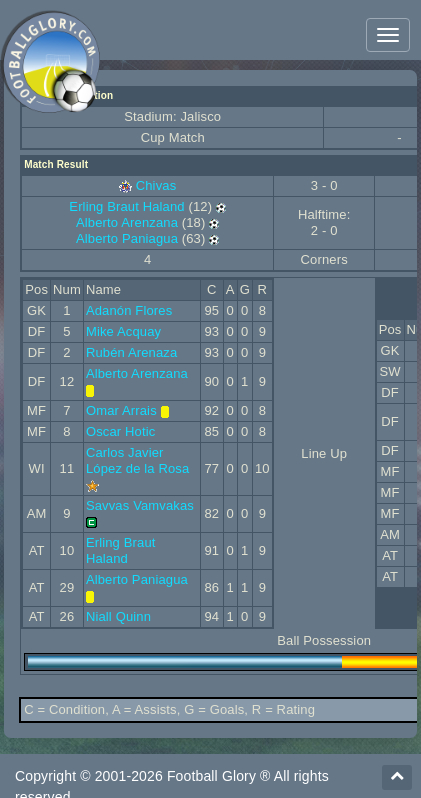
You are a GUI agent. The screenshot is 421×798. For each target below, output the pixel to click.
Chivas (156, 185)
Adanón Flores (129, 310)
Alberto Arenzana (127, 222)
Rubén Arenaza (131, 352)
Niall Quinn (118, 616)
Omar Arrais (121, 410)
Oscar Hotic (120, 431)
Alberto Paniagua (127, 238)
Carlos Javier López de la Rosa (137, 460)
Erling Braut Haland (126, 206)
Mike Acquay (123, 331)
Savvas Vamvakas (140, 505)
